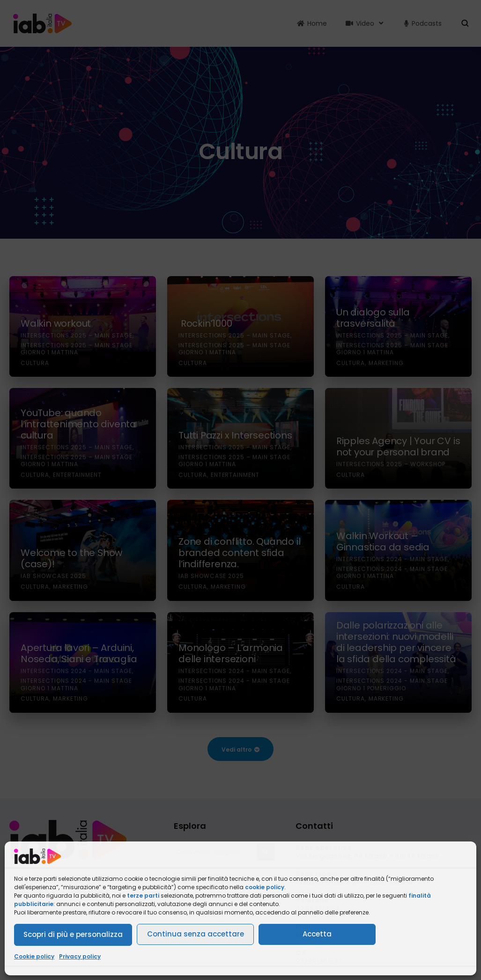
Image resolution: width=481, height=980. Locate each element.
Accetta (317, 934)
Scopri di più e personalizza (73, 934)
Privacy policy (80, 956)
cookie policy (265, 887)
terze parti (143, 896)
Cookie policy (34, 956)
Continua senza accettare (196, 934)
